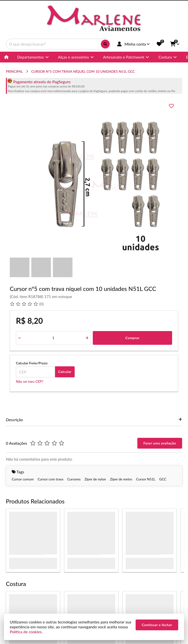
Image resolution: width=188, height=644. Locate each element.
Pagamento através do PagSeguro (39, 82)
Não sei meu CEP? (30, 381)
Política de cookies (26, 632)
